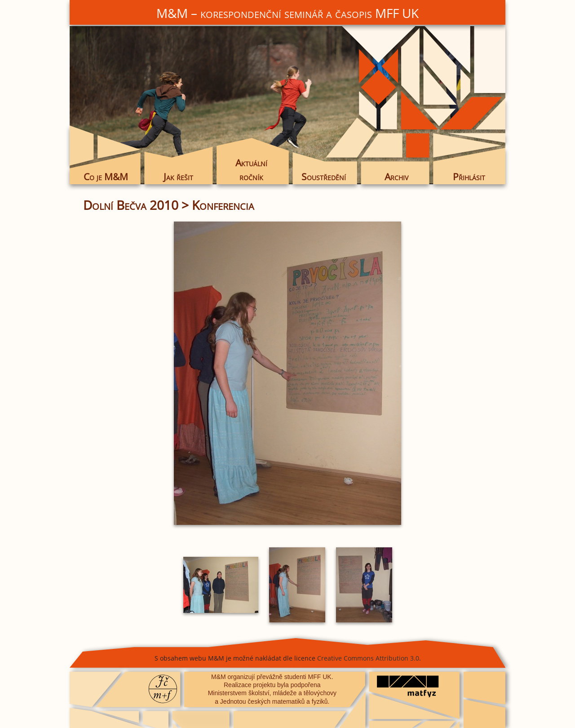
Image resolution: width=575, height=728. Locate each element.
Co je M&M (106, 177)
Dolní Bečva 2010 (131, 205)
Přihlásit (469, 177)
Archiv (396, 177)
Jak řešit (178, 177)
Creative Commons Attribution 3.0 (368, 658)
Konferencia (223, 205)
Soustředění (324, 177)
